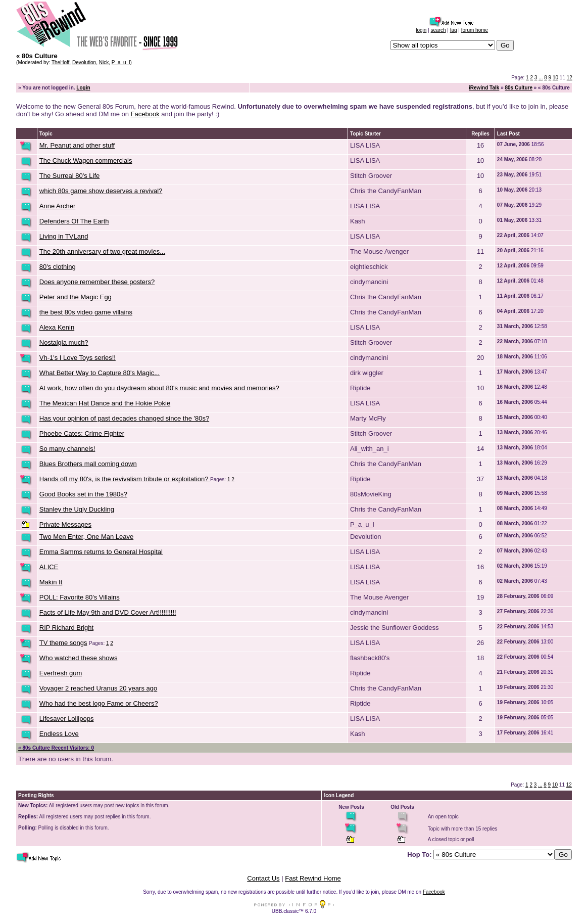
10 (555, 78)
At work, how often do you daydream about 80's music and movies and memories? (159, 388)
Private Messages (65, 524)
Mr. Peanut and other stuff (77, 145)
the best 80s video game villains (86, 312)
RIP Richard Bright (66, 628)
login (421, 30)
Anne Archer (58, 206)
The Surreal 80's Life (70, 176)
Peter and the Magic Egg (76, 297)
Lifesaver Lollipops (67, 719)
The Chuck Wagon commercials (86, 160)
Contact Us (263, 878)
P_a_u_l (121, 62)
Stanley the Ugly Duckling (77, 509)
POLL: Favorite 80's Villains (80, 597)
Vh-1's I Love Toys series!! (78, 358)
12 (570, 78)
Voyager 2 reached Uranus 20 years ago (98, 688)
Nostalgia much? (64, 342)
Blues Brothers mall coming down (88, 464)
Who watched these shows (79, 658)
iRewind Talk (484, 88)
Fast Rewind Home (313, 878)
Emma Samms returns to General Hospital (101, 552)
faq (454, 30)
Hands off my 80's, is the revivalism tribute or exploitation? (125, 479)
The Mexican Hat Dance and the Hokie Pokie (105, 403)
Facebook (145, 114)
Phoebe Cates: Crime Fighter (82, 433)
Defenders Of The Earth (74, 221)
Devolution (84, 62)
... (541, 78)
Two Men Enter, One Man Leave (86, 537)
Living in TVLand (64, 236)
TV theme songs (63, 643)
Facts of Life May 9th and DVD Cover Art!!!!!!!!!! (108, 612)
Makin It (51, 582)
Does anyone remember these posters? (97, 282)
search (438, 30)
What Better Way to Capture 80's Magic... (100, 373)
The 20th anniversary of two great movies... (102, 251)
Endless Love (59, 734)
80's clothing (58, 267)
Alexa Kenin (57, 327)
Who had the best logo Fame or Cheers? (99, 703)
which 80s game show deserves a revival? (101, 191)
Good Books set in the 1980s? (83, 494)
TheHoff (60, 62)
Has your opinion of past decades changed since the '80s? (124, 418)
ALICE (49, 567)
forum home (475, 30)
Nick (104, 62)
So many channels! (67, 449)
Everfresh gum (61, 673)
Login (83, 88)
